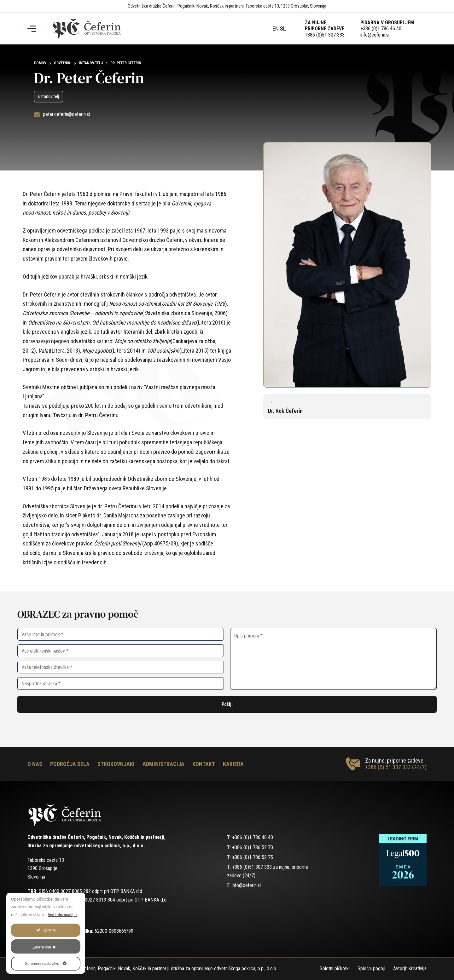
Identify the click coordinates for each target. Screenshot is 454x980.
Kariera (233, 764)
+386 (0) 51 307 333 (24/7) (396, 767)
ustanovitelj (49, 96)
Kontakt (204, 764)
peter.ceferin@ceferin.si (66, 114)
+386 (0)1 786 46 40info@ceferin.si (381, 32)
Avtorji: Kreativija (410, 968)
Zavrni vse (44, 947)
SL (283, 29)
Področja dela (70, 764)
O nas (35, 764)
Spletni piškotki (335, 968)
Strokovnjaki (116, 764)
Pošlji (227, 704)
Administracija (163, 764)
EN (276, 29)
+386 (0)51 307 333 (325, 35)
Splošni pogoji (371, 968)
